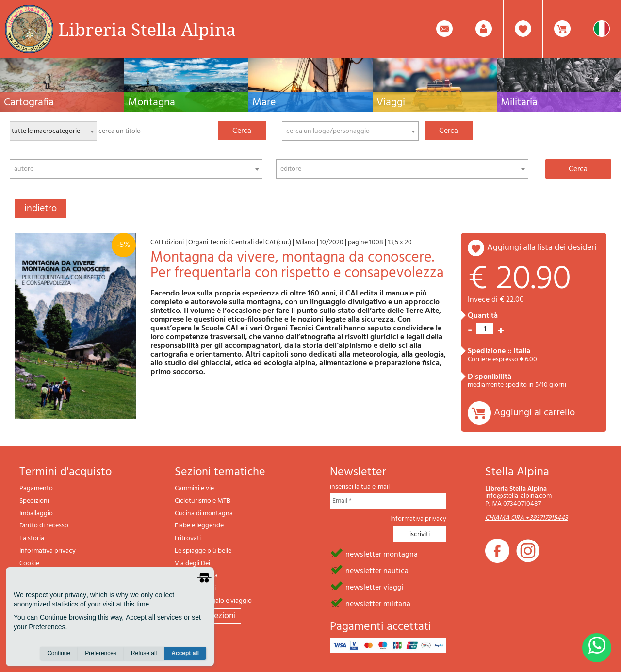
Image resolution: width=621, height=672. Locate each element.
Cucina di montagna (204, 514)
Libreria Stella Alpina (147, 29)
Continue (59, 653)
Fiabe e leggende (199, 526)
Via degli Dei (192, 564)
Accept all (185, 653)
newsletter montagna (382, 554)
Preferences (101, 653)
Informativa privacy (48, 551)
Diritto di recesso (44, 526)
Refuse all (144, 653)
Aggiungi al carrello (534, 413)
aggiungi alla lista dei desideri (542, 248)
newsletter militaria (378, 603)
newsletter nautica (377, 570)
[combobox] (350, 131)
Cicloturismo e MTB (203, 501)
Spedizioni (34, 501)
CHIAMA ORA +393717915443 (527, 518)
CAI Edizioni (168, 242)
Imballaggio (36, 514)
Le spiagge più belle (203, 551)
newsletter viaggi (375, 587)
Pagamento (36, 488)
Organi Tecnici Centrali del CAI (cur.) (240, 242)
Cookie (29, 564)
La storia (32, 538)
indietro (41, 209)
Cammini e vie (194, 488)
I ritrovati (188, 538)
